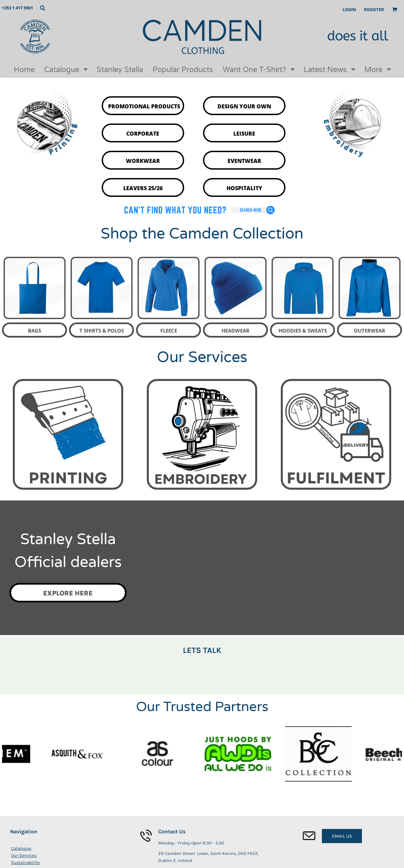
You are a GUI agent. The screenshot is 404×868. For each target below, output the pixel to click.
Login (349, 9)
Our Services (24, 855)
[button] (42, 8)
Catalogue (21, 848)
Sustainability (25, 862)
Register (374, 9)
